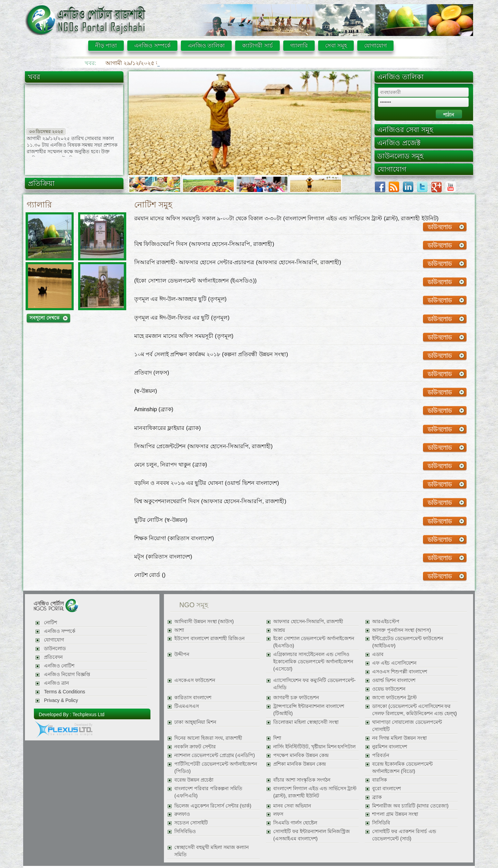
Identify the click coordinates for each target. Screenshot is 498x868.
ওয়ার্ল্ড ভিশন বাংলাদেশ (394, 680)
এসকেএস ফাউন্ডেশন (195, 680)
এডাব (378, 654)
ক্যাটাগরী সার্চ (257, 45)
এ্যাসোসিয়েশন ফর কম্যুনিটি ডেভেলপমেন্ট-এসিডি (314, 684)
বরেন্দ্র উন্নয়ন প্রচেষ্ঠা (194, 780)
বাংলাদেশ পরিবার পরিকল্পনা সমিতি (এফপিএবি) (208, 792)
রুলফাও (182, 814)
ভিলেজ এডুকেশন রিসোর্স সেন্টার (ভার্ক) (213, 806)
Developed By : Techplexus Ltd (72, 714)
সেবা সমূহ (336, 45)
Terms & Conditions (64, 692)
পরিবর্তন (381, 755)
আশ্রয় (279, 630)
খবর (34, 77)
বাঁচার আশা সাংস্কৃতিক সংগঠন (302, 780)
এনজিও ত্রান (56, 683)
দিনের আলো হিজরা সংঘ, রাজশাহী (208, 738)
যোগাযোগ (375, 45)
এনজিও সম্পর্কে (152, 45)
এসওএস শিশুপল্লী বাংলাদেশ (400, 672)
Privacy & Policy (61, 700)
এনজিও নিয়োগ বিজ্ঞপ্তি (67, 675)
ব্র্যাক (377, 797)
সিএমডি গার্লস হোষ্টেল (295, 823)
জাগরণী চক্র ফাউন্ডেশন (296, 698)
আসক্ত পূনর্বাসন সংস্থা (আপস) (402, 630)
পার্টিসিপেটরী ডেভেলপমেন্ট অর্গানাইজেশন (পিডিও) (216, 768)
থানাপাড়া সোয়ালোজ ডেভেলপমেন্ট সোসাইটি (407, 726)
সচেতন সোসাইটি (191, 823)
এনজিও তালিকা (206, 45)
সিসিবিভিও (185, 832)
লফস (278, 814)
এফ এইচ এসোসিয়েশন (394, 663)
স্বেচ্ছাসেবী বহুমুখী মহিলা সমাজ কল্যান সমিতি (211, 851)
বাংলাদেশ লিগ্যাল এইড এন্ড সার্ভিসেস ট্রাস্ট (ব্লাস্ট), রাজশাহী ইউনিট (315, 792)
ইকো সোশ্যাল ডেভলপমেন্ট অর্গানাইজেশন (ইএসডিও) (313, 642)
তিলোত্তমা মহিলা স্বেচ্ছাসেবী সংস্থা (306, 722)
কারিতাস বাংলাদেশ (193, 698)
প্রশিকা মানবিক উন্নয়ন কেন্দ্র (299, 764)
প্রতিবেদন (53, 657)
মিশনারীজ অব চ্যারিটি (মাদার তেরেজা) (410, 806)
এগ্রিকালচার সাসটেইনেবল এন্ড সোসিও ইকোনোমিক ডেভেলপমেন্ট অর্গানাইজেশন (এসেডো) (313, 662)
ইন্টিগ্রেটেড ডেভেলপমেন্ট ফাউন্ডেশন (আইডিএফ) (408, 642)
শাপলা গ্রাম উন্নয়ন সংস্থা (395, 814)
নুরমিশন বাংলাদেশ (390, 747)
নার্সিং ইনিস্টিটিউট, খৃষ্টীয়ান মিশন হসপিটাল (314, 747)
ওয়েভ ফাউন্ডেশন (389, 689)
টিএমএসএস (187, 706)
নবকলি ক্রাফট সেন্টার (195, 747)
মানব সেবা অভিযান (292, 806)
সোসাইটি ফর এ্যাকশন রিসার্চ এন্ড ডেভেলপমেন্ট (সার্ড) (404, 835)
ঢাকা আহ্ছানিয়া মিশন (195, 722)
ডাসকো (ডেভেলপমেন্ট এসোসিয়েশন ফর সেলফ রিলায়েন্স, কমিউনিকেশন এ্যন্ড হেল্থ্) (414, 710)
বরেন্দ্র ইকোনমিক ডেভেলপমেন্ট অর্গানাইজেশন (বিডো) (402, 768)
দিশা (277, 738)
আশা (179, 630)
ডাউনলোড (55, 649)
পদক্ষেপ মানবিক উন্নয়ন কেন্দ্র (301, 755)
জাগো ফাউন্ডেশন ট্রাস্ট (394, 698)
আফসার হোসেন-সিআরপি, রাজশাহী (308, 622)
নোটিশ (50, 623)
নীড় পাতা (106, 45)
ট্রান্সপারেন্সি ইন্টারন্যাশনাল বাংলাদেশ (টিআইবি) (309, 710)
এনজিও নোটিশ (59, 666)
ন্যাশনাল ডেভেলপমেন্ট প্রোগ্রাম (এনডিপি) (215, 755)
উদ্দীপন (182, 654)
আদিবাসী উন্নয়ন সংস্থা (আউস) (204, 622)
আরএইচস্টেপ (386, 622)
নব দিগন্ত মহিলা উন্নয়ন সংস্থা (399, 738)
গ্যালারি (299, 45)
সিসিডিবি (381, 823)
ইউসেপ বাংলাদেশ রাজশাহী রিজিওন (209, 639)
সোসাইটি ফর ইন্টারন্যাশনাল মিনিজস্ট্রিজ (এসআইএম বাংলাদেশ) (311, 835)
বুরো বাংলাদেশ (386, 789)
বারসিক (380, 780)
